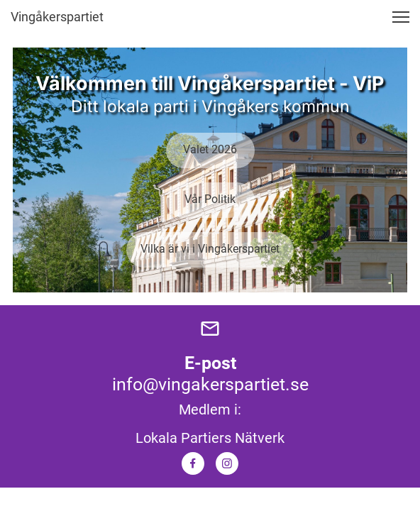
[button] (401, 17)
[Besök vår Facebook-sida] (193, 463)
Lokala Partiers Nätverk (210, 438)
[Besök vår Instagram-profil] (227, 463)
